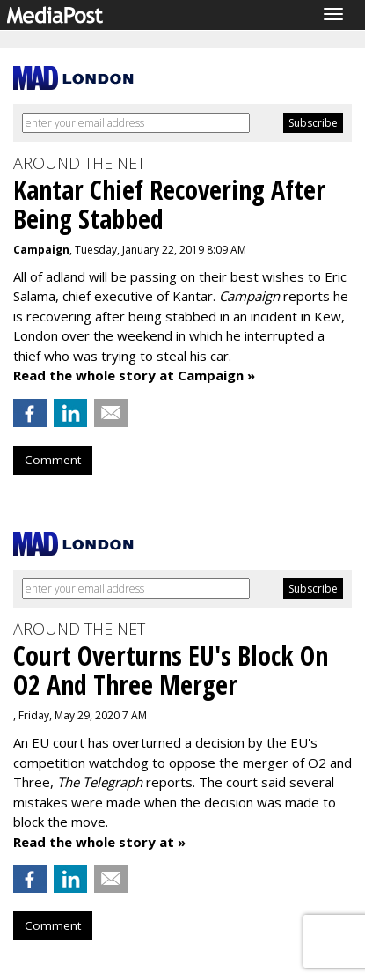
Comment (53, 460)
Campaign (41, 250)
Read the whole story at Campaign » (134, 375)
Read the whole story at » (99, 842)
